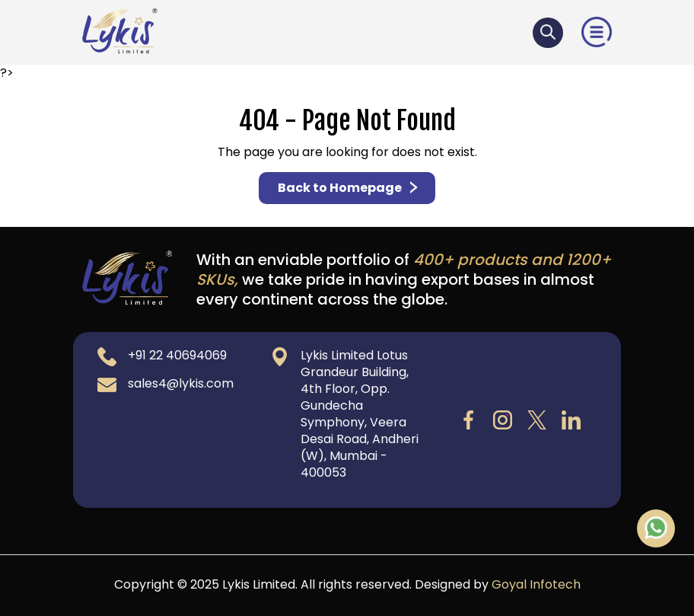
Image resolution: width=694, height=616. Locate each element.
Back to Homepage (349, 188)
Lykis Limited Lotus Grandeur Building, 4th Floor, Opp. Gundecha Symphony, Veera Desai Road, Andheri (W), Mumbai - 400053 (360, 414)
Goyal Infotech (536, 584)
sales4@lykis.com (181, 383)
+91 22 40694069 (177, 355)
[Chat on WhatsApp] (656, 527)
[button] (597, 32)
